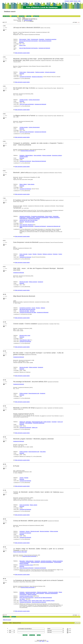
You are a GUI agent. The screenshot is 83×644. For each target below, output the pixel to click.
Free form (78, 623)
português (67, 1)
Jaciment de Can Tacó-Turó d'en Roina (28, 220)
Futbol (29, 39)
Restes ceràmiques (35, 562)
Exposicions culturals (57, 155)
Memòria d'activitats (44, 531)
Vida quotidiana (29, 423)
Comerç (60, 254)
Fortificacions (23, 217)
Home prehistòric (38, 155)
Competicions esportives (51, 39)
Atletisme (43, 308)
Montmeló (21, 42)
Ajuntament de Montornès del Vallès (28, 312)
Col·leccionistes (58, 562)
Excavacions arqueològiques (38, 216)
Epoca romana (49, 216)
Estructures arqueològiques (42, 217)
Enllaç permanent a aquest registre (22, 53)
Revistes (35, 254)
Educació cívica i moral (25, 335)
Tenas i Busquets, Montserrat (26, 225)
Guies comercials (23, 254)
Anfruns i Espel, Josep (37, 601)
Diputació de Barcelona (37, 77)
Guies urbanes (31, 184)
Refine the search (28, 20)
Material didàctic (29, 155)
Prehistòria (22, 155)
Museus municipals (47, 155)
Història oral (22, 422)
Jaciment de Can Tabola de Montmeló (43, 598)
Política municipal (33, 282)
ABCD (43, 641)
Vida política (43, 452)
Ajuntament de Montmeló (44, 48)
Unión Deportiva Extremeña (45, 41)
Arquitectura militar (31, 217)
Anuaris (30, 254)
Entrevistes (28, 422)
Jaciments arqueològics (25, 216)
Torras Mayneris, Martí (25, 340)
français (76, 1)
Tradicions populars (40, 72)
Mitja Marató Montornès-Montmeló (27, 309)
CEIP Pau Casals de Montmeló (27, 104)
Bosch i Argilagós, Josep (25, 601)
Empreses (55, 254)
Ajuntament (40, 282)
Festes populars (31, 72)
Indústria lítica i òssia (31, 593)
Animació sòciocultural (50, 72)
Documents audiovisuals (34, 219)
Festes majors (23, 72)
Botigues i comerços (47, 254)
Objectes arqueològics (55, 217)
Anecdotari (54, 422)
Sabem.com (35, 427)
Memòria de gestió (24, 282)
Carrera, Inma (22, 45)
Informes (28, 531)
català (79, 1)
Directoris (40, 254)
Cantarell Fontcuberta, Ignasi (26, 565)
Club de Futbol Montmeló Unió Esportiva (28, 41)
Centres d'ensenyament (34, 100)
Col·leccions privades (25, 562)
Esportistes (42, 39)
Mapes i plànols (23, 184)
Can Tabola (22, 599)
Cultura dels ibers (24, 219)
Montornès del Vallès (30, 222)
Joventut (21, 478)
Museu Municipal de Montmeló (39, 161)
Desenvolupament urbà (34, 393)
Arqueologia (56, 216)
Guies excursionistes (24, 505)
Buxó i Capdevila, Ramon (49, 601)
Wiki (48, 641)
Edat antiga (22, 561)
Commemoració (35, 39)
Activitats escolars (24, 100)
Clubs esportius (23, 39)
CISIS (40, 641)
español (71, 1)
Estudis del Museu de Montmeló (28, 151)
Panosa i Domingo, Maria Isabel (20, 552)
